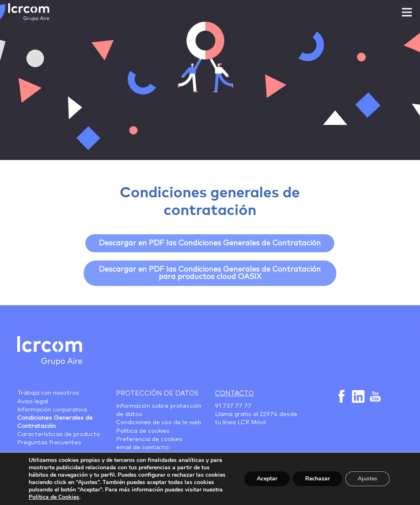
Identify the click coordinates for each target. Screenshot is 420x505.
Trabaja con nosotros (48, 393)
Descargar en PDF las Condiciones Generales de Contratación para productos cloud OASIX (210, 273)
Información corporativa (52, 410)
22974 (269, 414)
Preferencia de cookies (149, 439)
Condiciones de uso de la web (159, 423)
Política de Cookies (54, 497)
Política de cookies (143, 431)
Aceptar (267, 479)
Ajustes (367, 479)
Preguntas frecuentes (49, 443)
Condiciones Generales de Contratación (55, 422)
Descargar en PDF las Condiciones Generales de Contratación (210, 243)
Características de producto (59, 434)
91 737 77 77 (233, 406)
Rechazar (317, 479)
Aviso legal (33, 402)
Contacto (234, 393)
